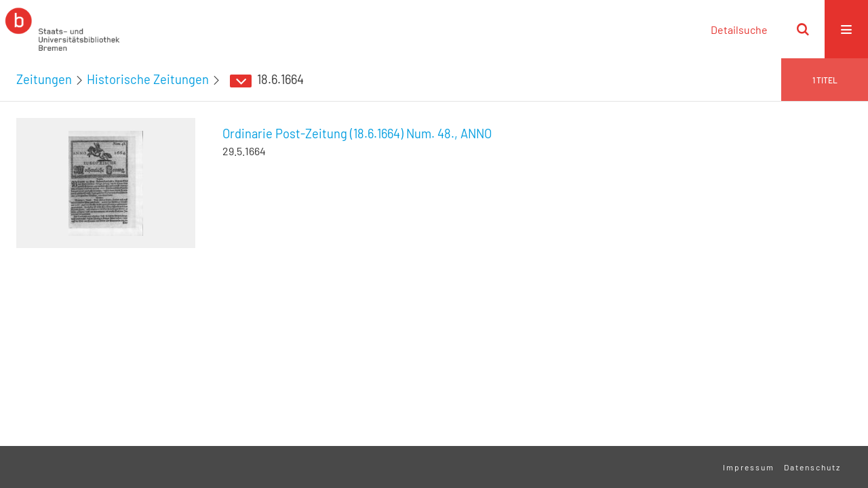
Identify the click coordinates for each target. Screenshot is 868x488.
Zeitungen (44, 79)
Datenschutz (812, 467)
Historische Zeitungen (148, 79)
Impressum (749, 467)
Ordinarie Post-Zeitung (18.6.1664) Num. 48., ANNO (357, 134)
